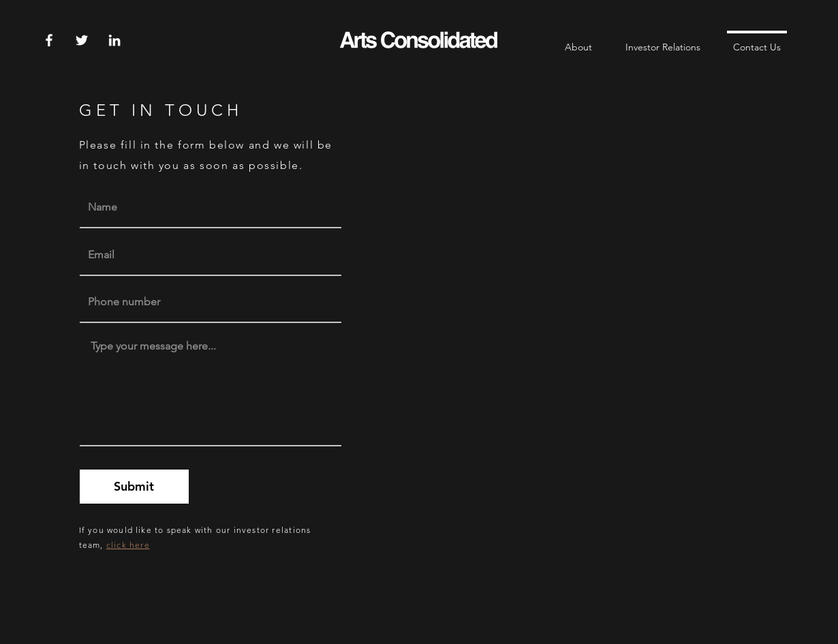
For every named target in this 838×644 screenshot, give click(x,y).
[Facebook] (49, 40)
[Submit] (134, 487)
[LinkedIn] (114, 40)
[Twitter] (82, 40)
